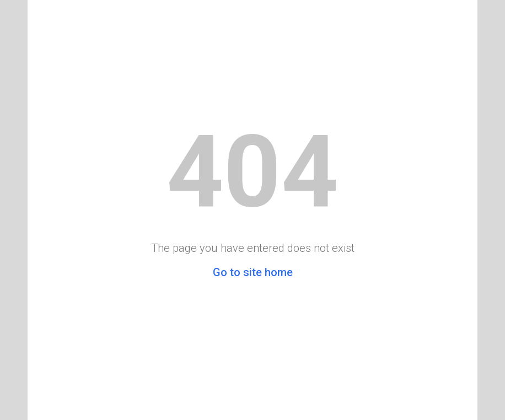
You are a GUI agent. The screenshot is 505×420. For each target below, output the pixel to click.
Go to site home (253, 272)
